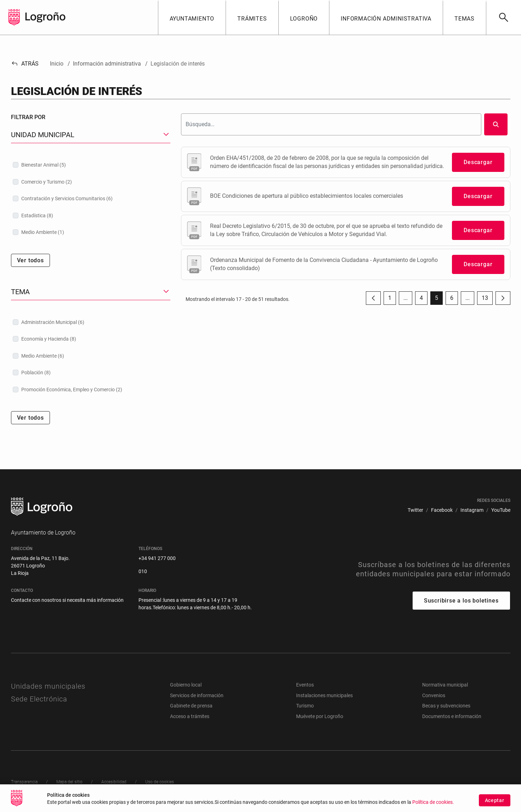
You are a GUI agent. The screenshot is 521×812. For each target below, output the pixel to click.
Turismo (305, 706)
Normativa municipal (445, 685)
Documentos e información (452, 716)
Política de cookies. (433, 807)
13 (487, 300)
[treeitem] (91, 165)
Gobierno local (186, 685)
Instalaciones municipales (324, 695)
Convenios (434, 695)
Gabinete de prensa (191, 706)
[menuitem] (415, 510)
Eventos (305, 685)
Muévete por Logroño (320, 716)
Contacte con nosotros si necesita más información (67, 600)
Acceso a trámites (190, 716)
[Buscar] (503, 17)
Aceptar (495, 805)
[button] (192, 17)
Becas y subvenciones (446, 706)
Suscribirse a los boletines (461, 601)
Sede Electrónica (39, 699)
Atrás (25, 64)
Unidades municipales (48, 686)
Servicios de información (197, 695)
